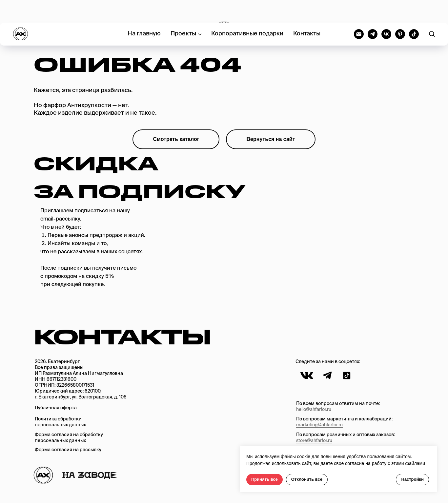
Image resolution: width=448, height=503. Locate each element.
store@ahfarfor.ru (314, 441)
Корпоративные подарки (247, 11)
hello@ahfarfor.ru (314, 410)
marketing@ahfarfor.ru (319, 425)
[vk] (386, 11)
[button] (432, 11)
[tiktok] (414, 11)
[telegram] (373, 11)
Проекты (183, 11)
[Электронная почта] (359, 11)
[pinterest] (400, 11)
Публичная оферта (56, 408)
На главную (144, 11)
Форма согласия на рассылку (68, 450)
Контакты (307, 11)
